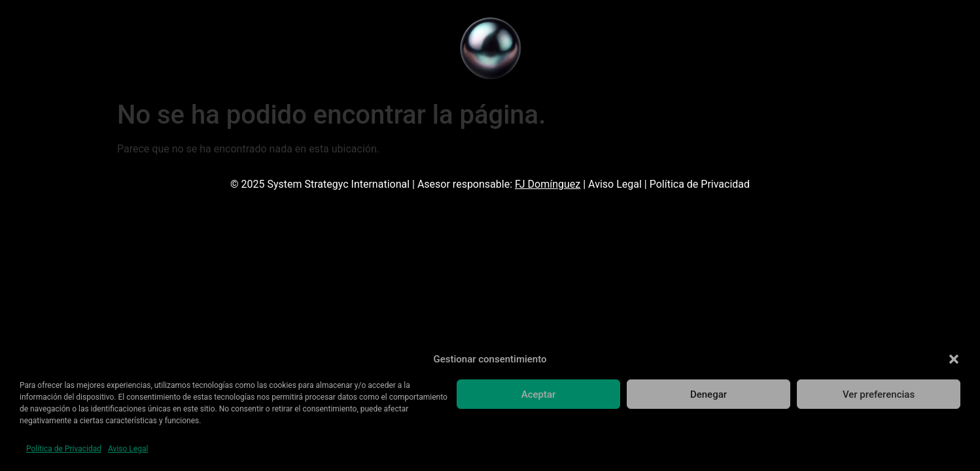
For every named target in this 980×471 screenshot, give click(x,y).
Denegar (709, 394)
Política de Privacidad (64, 449)
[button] (954, 359)
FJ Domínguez (548, 184)
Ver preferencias (879, 394)
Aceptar (539, 394)
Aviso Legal (128, 449)
